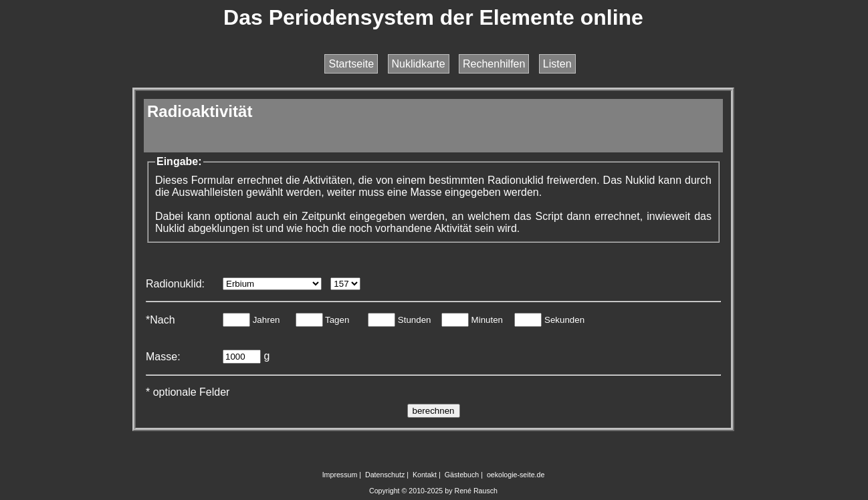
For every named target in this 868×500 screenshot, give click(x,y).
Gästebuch (462, 475)
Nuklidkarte (419, 64)
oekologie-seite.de (516, 475)
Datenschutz (385, 475)
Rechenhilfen (494, 64)
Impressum (340, 475)
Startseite (351, 64)
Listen (557, 64)
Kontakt (425, 475)
